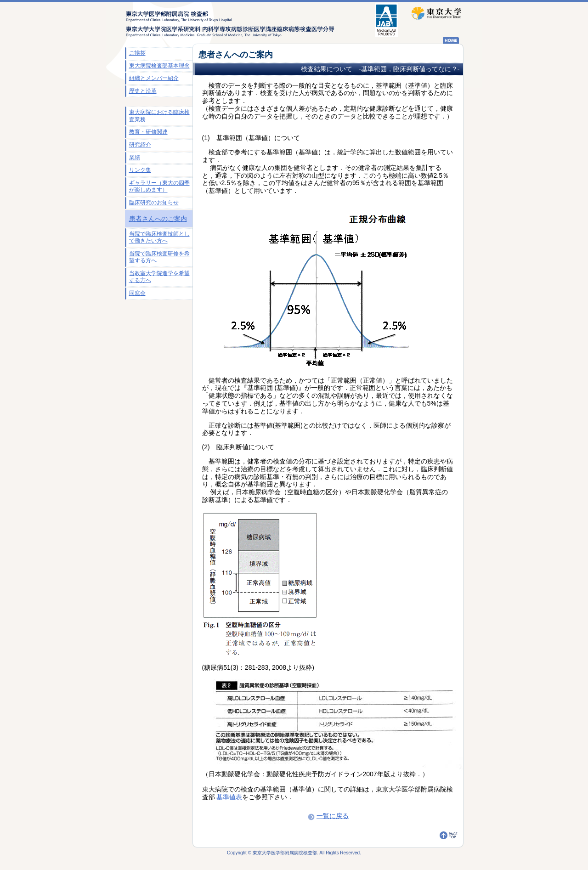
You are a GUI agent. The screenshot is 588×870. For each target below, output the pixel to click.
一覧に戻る (328, 816)
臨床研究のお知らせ (154, 203)
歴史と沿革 (143, 91)
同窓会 (137, 293)
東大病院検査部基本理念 (159, 66)
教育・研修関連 (148, 132)
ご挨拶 (137, 53)
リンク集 (140, 170)
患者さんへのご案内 (158, 219)
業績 (135, 158)
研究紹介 (140, 145)
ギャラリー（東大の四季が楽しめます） (159, 186)
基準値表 (229, 797)
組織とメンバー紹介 (154, 78)
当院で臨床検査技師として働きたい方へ (159, 237)
